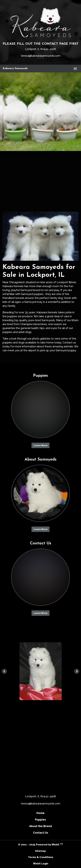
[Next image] (77, 671)
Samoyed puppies (32, 294)
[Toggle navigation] (75, 69)
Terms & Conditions (41, 857)
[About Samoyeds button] (41, 493)
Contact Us (41, 833)
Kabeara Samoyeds (15, 68)
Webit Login (41, 864)
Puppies (40, 820)
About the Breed (40, 826)
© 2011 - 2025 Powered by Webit (40, 844)
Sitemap (40, 851)
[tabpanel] (40, 671)
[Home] (40, 22)
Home (40, 813)
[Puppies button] (41, 409)
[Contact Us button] (41, 577)
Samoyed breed (30, 290)
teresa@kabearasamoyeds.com (41, 56)
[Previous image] (4, 671)
